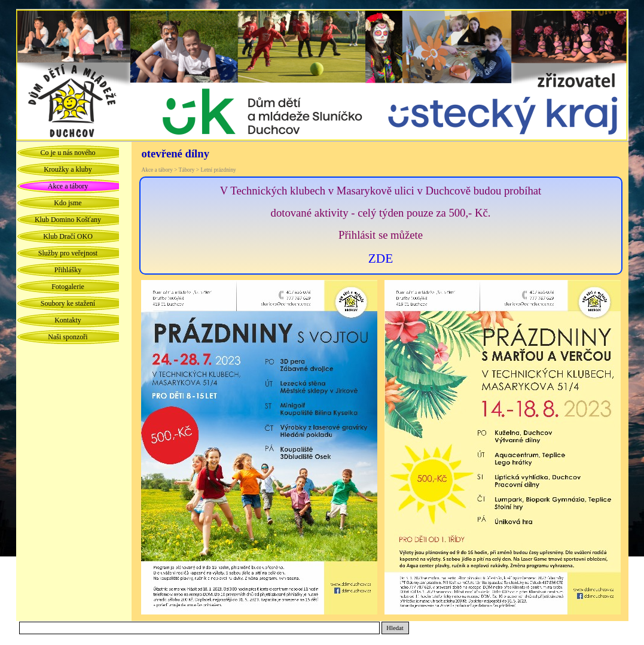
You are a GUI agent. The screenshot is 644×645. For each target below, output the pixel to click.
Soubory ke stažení (68, 303)
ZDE (381, 258)
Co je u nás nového (68, 153)
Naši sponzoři (68, 337)
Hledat (395, 628)
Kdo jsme (68, 203)
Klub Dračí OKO (68, 236)
